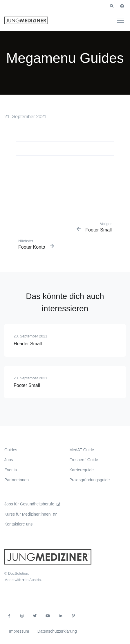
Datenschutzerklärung (57, 631)
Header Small (28, 344)
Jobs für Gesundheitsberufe (32, 504)
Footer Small (27, 385)
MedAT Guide (82, 450)
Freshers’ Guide (84, 460)
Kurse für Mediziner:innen (31, 514)
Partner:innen (17, 480)
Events (11, 470)
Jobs (9, 460)
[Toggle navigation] (121, 20)
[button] (112, 6)
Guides (11, 450)
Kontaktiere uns (18, 524)
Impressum (19, 631)
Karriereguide (82, 470)
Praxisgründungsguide (90, 480)
